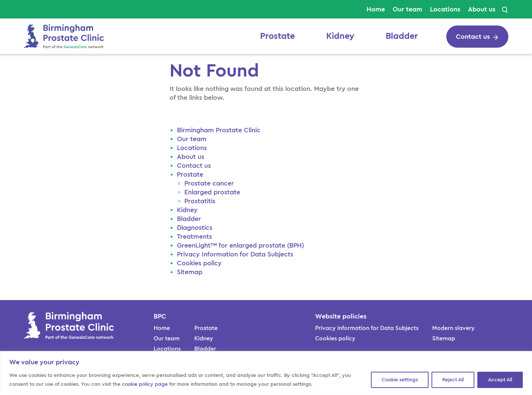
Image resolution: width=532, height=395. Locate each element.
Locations (445, 9)
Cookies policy (199, 263)
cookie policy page (145, 384)
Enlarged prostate (212, 192)
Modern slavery (453, 328)
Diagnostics (195, 228)
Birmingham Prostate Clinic (220, 130)
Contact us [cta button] (473, 37)
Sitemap (190, 272)
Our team (407, 9)
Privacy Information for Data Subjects (235, 254)
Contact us (194, 166)
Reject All (453, 380)
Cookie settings (400, 380)
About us (482, 9)
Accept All (500, 380)
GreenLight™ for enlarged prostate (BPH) (241, 245)
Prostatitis (201, 201)
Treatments (195, 236)
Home (376, 9)
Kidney (340, 36)
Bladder (402, 36)
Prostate (277, 36)
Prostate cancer (209, 183)
